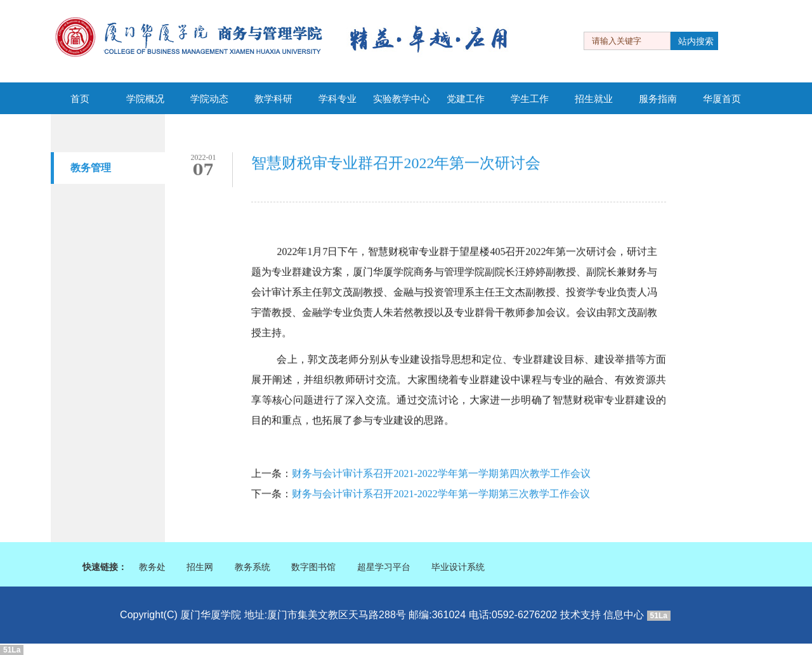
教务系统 (252, 567)
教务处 (152, 567)
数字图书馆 (313, 567)
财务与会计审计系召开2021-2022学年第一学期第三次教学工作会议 (441, 495)
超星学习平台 (384, 567)
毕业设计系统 (458, 567)
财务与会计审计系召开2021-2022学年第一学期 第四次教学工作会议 (441, 475)
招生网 (200, 567)
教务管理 (91, 168)
